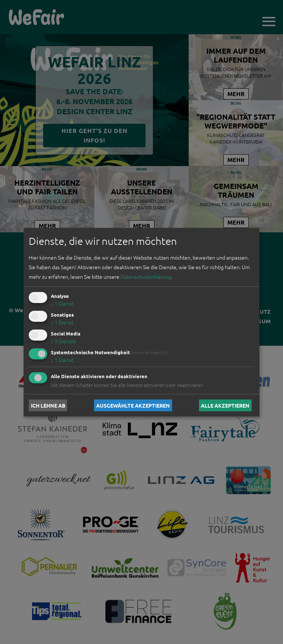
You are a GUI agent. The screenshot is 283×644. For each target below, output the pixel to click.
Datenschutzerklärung (146, 277)
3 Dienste (64, 341)
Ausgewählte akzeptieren (133, 405)
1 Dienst (62, 303)
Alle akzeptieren (225, 405)
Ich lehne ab (48, 405)
